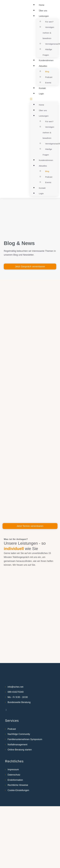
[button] (44, 99)
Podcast (49, 77)
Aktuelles (43, 66)
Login (41, 94)
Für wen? (49, 22)
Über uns (43, 11)
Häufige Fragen (47, 52)
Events (48, 83)
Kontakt (42, 88)
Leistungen (44, 16)
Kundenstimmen (46, 60)
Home (42, 5)
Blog (47, 72)
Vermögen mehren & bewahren (48, 33)
